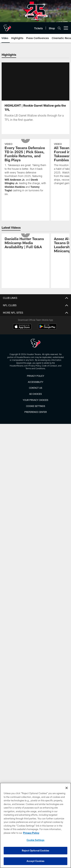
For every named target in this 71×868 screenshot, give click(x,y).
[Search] (59, 28)
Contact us (36, 388)
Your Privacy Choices (35, 400)
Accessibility (36, 382)
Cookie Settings (36, 406)
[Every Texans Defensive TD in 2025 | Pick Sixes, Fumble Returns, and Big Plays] (25, 170)
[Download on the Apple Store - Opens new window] (22, 327)
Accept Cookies (35, 861)
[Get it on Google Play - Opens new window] (47, 328)
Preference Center (36, 412)
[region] (35, 825)
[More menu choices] (66, 28)
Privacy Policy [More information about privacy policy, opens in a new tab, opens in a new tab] (31, 833)
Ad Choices (35, 394)
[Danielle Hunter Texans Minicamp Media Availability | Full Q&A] (25, 243)
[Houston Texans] (36, 344)
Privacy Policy (36, 376)
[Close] (67, 788)
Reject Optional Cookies (35, 851)
